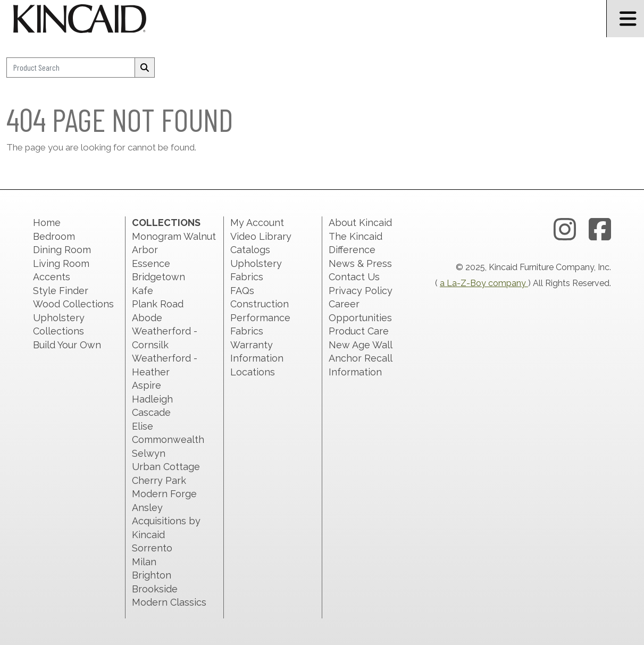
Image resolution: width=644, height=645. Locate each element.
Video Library (261, 236)
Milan (144, 562)
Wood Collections (73, 304)
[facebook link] (600, 230)
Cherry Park (159, 480)
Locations (253, 372)
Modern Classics (169, 602)
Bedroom (54, 236)
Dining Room (62, 250)
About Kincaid (360, 223)
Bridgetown (158, 277)
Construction (260, 304)
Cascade (151, 412)
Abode (147, 318)
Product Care (359, 331)
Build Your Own (67, 345)
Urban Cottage (166, 467)
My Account (257, 223)
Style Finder (61, 291)
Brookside (155, 589)
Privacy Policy (361, 291)
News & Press (360, 263)
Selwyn (149, 453)
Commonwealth (168, 439)
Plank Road (158, 304)
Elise (143, 426)
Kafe (143, 291)
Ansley (147, 508)
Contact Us (354, 277)
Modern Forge (164, 494)
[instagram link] (565, 230)
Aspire (147, 385)
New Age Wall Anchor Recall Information (360, 358)
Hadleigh (152, 399)
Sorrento (152, 548)
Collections (166, 223)
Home (47, 223)
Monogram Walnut (174, 236)
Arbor (145, 250)
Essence (151, 263)
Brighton (152, 575)
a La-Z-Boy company (484, 283)
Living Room (61, 263)
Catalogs (250, 250)
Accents (52, 277)
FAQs (242, 291)
